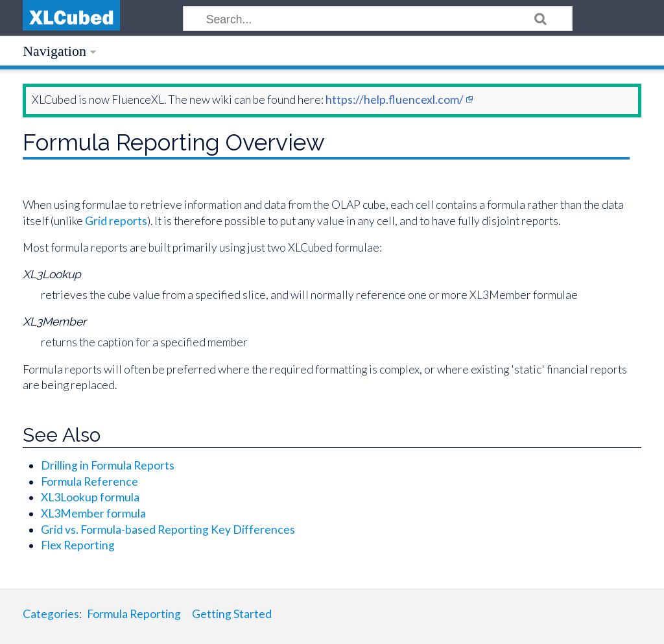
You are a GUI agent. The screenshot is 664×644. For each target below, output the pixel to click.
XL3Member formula (93, 513)
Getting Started (232, 614)
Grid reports (116, 221)
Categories (51, 614)
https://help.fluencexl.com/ (395, 100)
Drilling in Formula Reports (108, 465)
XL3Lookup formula (90, 497)
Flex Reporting (78, 545)
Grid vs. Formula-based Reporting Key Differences (168, 530)
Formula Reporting (134, 614)
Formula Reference (89, 482)
